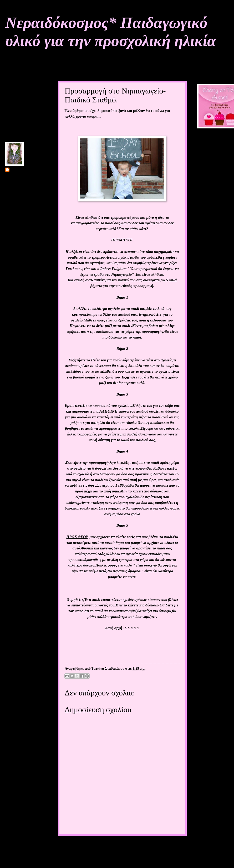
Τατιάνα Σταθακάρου (27, 170)
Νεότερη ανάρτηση (78, 846)
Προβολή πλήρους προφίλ (25, 220)
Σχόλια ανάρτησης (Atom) (99, 857)
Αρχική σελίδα (118, 846)
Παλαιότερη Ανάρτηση (162, 846)
